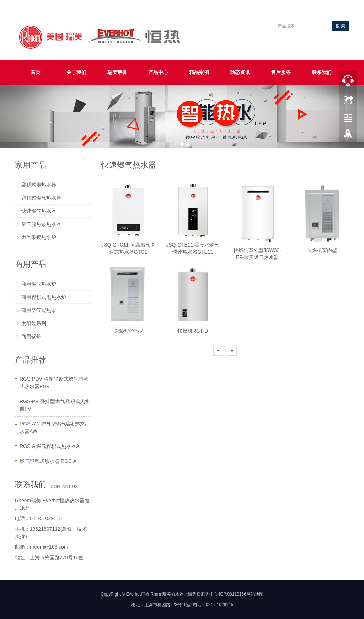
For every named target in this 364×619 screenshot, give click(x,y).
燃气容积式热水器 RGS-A (48, 461)
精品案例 (199, 72)
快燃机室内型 (322, 250)
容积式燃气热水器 (41, 198)
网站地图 (255, 594)
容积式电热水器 (39, 185)
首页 (36, 72)
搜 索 (340, 26)
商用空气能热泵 (39, 310)
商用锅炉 (31, 337)
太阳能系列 (34, 323)
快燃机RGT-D (193, 331)
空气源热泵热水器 (41, 224)
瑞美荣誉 (117, 72)
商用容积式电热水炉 (44, 297)
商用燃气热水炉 (39, 284)
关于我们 (76, 72)
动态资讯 (240, 72)
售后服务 (281, 72)
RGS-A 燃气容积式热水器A (50, 446)
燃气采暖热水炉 (39, 237)
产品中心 (158, 72)
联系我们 (322, 72)
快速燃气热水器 (39, 211)
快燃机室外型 (128, 331)
